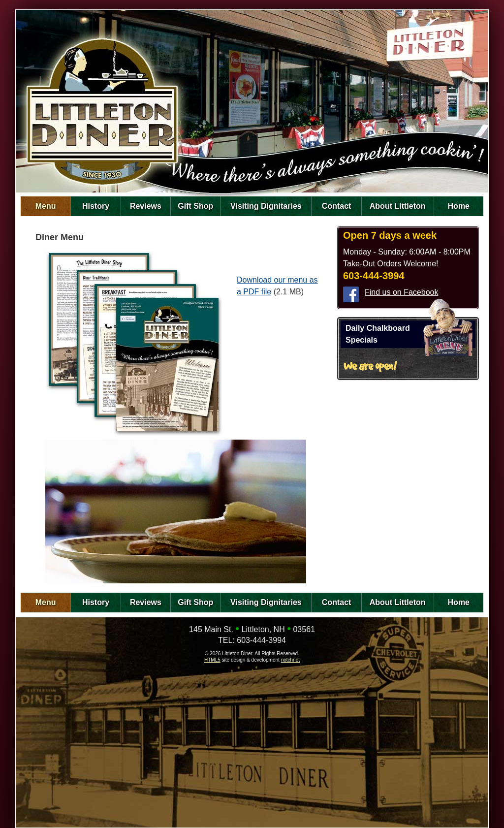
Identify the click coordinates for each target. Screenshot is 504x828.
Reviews (146, 206)
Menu (46, 206)
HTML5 (212, 660)
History (96, 206)
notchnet (290, 660)
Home (459, 206)
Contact (337, 206)
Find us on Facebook (401, 292)
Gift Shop (195, 206)
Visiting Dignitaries (266, 206)
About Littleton (398, 206)
